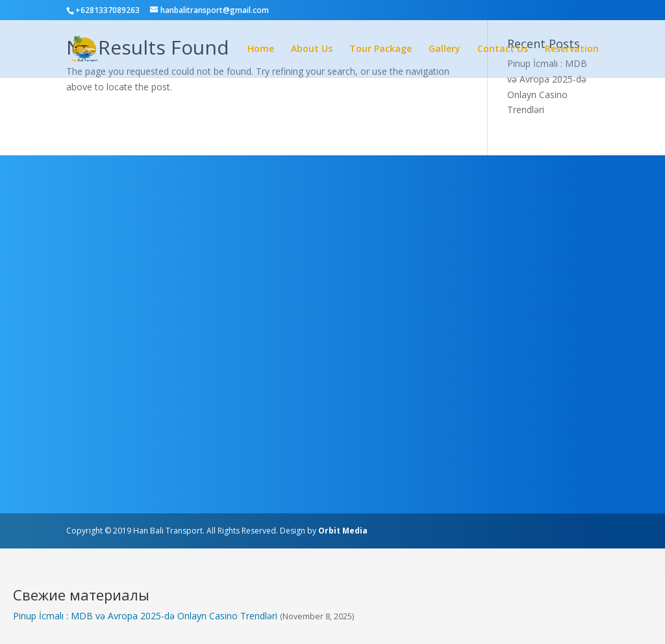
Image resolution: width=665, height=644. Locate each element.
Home (261, 49)
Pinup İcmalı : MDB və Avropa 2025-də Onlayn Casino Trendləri (145, 616)
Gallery (445, 49)
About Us (312, 49)
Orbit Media (343, 531)
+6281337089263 (107, 10)
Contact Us (503, 49)
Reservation (572, 49)
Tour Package (381, 49)
